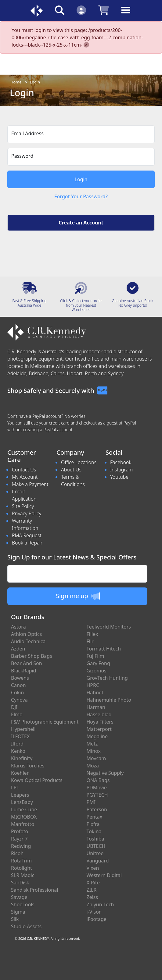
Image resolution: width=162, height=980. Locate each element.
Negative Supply (105, 773)
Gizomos (97, 671)
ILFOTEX (20, 736)
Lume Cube (24, 809)
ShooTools (23, 904)
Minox (94, 751)
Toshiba (95, 839)
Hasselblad (99, 714)
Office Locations (79, 462)
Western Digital (104, 875)
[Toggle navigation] (126, 15)
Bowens (20, 678)
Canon (18, 685)
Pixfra (93, 824)
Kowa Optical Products (37, 780)
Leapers (20, 795)
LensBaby (22, 802)
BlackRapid (23, 671)
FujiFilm (95, 656)
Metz (92, 744)
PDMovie (97, 788)
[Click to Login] (81, 10)
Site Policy (23, 506)
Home (16, 82)
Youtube (119, 477)
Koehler (20, 773)
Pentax (95, 817)
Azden (18, 649)
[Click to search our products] (60, 10)
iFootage (97, 919)
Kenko (18, 751)
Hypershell (23, 729)
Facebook (121, 462)
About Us (71, 470)
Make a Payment (30, 484)
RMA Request (27, 535)
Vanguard (98, 861)
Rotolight (22, 868)
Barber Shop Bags (32, 656)
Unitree (95, 853)
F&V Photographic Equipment (45, 722)
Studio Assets (26, 926)
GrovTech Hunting (107, 678)
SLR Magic (23, 875)
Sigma (18, 912)
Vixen (93, 868)
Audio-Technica (28, 641)
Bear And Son (27, 663)
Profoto (20, 831)
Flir (90, 641)
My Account (25, 477)
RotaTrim (21, 861)
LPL (15, 788)
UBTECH (96, 846)
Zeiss (92, 897)
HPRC (93, 685)
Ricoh (17, 853)
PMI (91, 802)
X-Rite (93, 883)
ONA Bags (98, 780)
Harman (96, 707)
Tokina (94, 831)
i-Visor (94, 912)
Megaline (97, 736)
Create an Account (81, 223)
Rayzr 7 (19, 839)
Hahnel (95, 693)
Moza (93, 766)
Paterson (97, 809)
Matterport (99, 729)
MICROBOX (24, 817)
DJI (14, 707)
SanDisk (20, 883)
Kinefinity (22, 758)
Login (35, 82)
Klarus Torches (28, 766)
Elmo (17, 714)
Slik (15, 919)
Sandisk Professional (34, 890)
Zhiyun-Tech (100, 904)
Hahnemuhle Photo (109, 700)
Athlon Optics (26, 634)
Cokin (17, 693)
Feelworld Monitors (109, 627)
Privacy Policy (27, 513)
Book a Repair (27, 543)
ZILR (92, 890)
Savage (19, 897)
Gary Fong (98, 663)
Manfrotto (23, 824)
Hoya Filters (100, 722)
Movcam (96, 758)
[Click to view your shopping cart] (104, 10)
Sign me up (78, 596)
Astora (18, 627)
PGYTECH (97, 795)
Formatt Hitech (104, 649)
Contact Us (24, 470)
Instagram (121, 470)
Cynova (19, 700)
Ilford (17, 744)
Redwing (21, 846)
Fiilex (92, 634)
